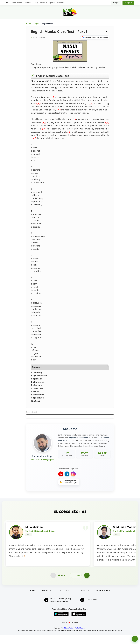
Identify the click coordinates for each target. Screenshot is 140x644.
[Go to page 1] (59, 584)
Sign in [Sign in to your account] (116, 3)
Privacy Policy (103, 599)
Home (29, 24)
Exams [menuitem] (27, 3)
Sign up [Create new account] (128, 3)
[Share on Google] (95, 37)
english (34, 412)
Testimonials (82, 599)
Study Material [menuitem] (39, 3)
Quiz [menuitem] (51, 3)
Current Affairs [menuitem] (16, 3)
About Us (46, 599)
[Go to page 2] (62, 584)
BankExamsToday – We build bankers (74, 637)
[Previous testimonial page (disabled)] (53, 584)
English (37, 24)
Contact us (63, 599)
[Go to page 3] (64, 584)
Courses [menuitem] (60, 3)
